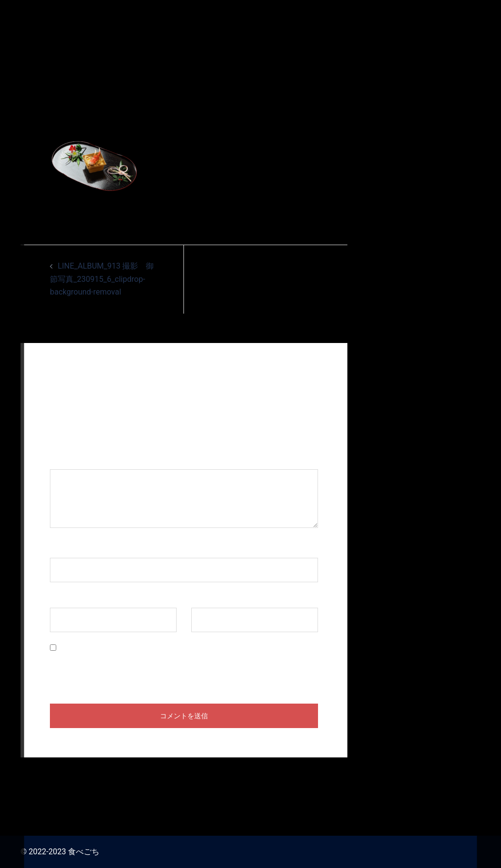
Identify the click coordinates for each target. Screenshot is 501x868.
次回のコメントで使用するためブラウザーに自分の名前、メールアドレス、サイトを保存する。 (183, 668)
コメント (70, 460)
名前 (63, 548)
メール (67, 598)
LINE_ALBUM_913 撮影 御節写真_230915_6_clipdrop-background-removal (102, 279)
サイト (203, 598)
